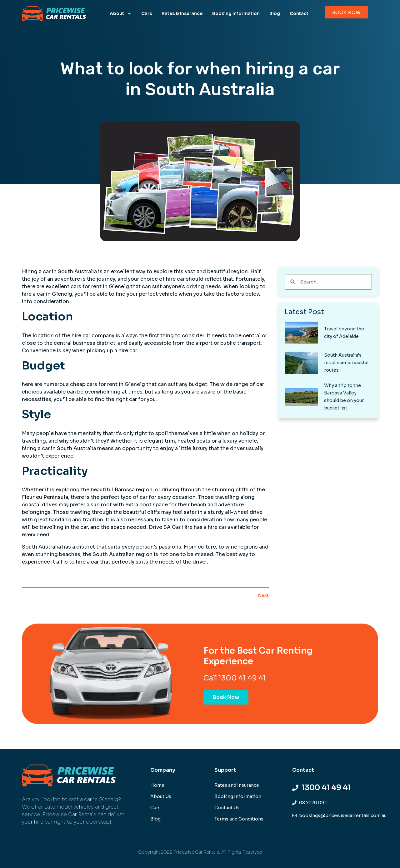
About (121, 13)
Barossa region (134, 490)
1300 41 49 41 (242, 678)
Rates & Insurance (182, 13)
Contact (299, 13)
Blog (275, 13)
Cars (147, 13)
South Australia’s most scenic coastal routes (346, 363)
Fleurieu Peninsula (45, 497)
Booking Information (236, 13)
